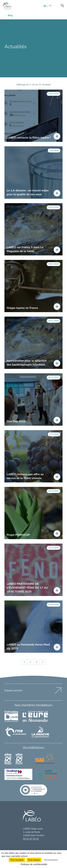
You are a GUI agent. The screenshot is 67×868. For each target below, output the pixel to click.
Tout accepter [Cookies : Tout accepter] (17, 860)
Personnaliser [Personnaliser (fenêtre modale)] (51, 860)
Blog (10, 15)
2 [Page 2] (30, 662)
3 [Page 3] (36, 662)
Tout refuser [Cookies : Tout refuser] (34, 860)
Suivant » (43, 662)
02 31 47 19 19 (31, 839)
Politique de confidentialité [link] (34, 864)
